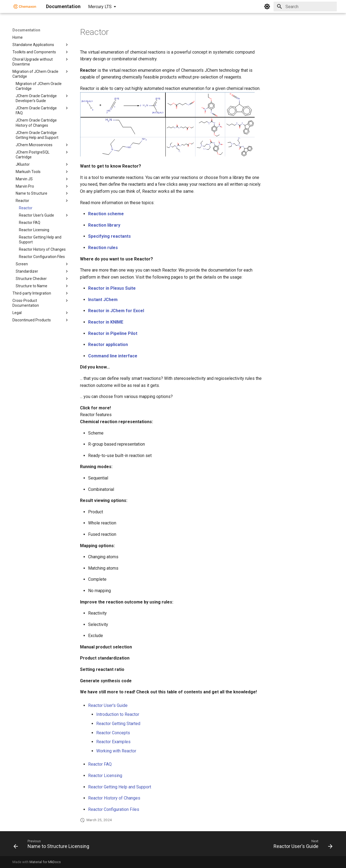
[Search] (305, 6)
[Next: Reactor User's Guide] (302, 845)
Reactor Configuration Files (114, 809)
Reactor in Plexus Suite (112, 288)
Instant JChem (103, 300)
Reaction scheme (106, 214)
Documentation (26, 30)
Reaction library (104, 225)
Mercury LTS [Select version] (100, 7)
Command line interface (113, 356)
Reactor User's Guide (108, 705)
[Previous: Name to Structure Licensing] (53, 845)
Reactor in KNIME (106, 322)
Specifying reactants (109, 236)
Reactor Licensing (105, 776)
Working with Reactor (116, 751)
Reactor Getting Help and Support (120, 787)
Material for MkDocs (45, 862)
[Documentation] (25, 6)
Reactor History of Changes (114, 798)
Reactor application (108, 345)
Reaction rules (103, 248)
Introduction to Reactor (118, 714)
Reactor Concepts (113, 733)
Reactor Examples (113, 742)
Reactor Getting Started (118, 724)
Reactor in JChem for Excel (116, 311)
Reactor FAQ (100, 764)
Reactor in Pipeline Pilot (113, 333)
